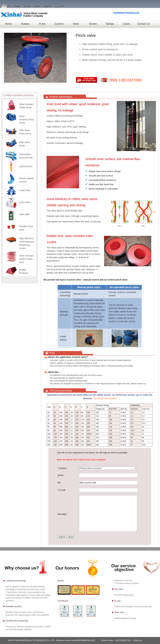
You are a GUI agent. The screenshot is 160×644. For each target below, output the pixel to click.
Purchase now (87, 80)
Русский (27, 6)
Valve (76, 24)
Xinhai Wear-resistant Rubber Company (24, 17)
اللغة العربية (59, 6)
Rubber (25, 24)
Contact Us (143, 24)
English (17, 6)
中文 (9, 6)
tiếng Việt (47, 6)
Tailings (110, 24)
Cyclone (59, 24)
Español (37, 6)
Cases (126, 24)
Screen (93, 24)
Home (9, 24)
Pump (42, 24)
